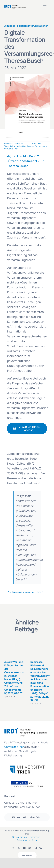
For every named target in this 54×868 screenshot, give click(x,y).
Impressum (35, 837)
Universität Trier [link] (14, 747)
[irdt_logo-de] (15, 6)
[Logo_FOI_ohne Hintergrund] (29, 781)
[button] (6, 671)
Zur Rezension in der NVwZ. (26, 592)
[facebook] (13, 848)
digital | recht (24, 26)
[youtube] (24, 848)
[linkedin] (30, 848)
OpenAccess (28, 146)
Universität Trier (20, 837)
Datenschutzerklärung (27, 840)
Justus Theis (13, 149)
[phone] (41, 848)
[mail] (35, 848)
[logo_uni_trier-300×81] (27, 766)
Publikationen (40, 26)
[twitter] (19, 848)
